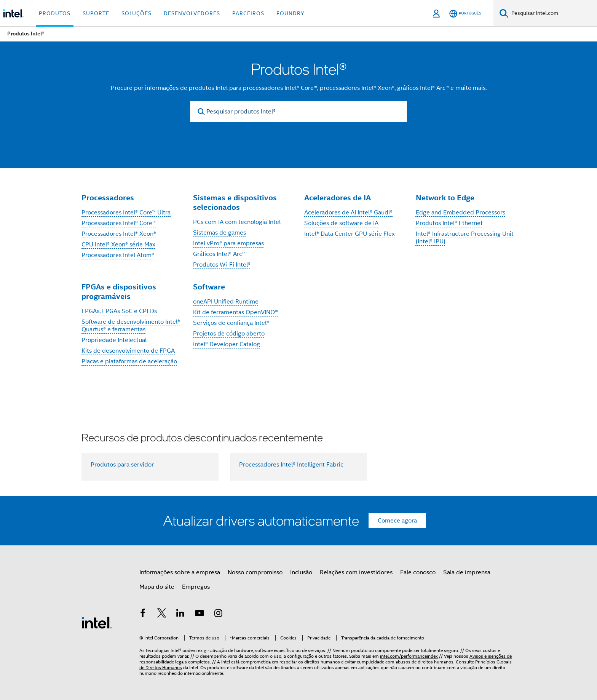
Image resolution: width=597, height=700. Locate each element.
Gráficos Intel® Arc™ (219, 254)
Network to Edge (445, 198)
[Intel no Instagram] (218, 614)
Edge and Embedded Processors (461, 213)
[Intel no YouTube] (200, 614)
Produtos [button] (55, 13)
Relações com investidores (356, 572)
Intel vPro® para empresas (228, 243)
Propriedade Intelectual (114, 340)
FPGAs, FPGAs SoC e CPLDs (119, 311)
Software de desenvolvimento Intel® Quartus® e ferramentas (131, 326)
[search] (201, 112)
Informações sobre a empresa (180, 572)
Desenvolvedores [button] (192, 13)
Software (209, 287)
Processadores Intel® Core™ (119, 223)
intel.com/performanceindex (409, 656)
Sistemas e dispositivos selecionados (235, 202)
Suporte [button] (96, 13)
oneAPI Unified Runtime (226, 302)
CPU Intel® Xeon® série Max (118, 245)
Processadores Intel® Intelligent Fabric (291, 465)
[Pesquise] (504, 13)
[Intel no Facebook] (143, 614)
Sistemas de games (219, 233)
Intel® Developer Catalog (227, 344)
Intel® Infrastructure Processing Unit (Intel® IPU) (465, 238)
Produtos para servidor (122, 465)
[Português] (465, 14)
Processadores (108, 198)
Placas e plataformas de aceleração (129, 361)
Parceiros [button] (248, 13)
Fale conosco (418, 572)
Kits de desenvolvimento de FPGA (128, 351)
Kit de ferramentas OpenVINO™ (236, 312)
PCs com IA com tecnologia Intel (237, 222)
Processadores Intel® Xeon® (119, 234)
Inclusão (301, 572)
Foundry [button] (291, 13)
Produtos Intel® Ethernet (449, 223)
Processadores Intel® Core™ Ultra (126, 213)
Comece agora (397, 521)
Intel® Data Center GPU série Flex (350, 234)
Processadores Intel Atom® (118, 255)
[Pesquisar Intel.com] (553, 13)
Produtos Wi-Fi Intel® (222, 265)
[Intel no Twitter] (162, 614)
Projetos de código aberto (229, 334)
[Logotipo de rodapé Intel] (97, 622)
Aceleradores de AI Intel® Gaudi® (348, 213)
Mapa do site (157, 587)
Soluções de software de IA (341, 223)
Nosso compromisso (255, 572)
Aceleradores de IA (338, 198)
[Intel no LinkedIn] (180, 614)
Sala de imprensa (467, 572)
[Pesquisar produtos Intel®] (298, 112)
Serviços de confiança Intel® (231, 323)
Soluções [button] (136, 13)
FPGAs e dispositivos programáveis (119, 292)
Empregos (196, 587)
